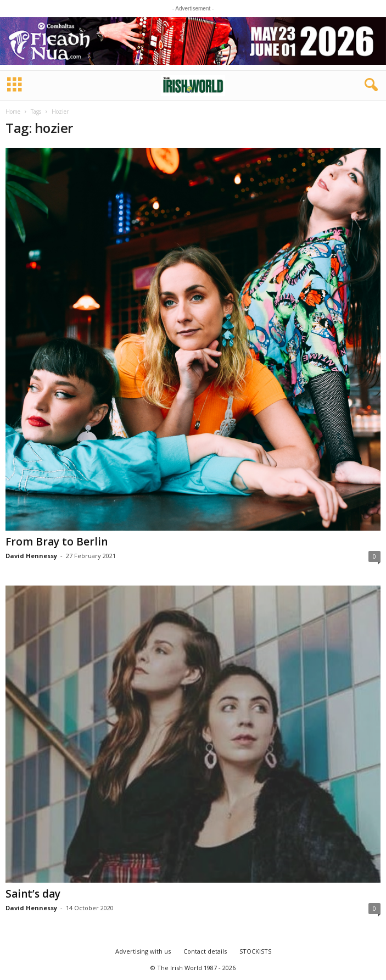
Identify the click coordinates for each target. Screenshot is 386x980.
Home (13, 112)
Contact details (205, 951)
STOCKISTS (255, 951)
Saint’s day (33, 894)
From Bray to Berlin (57, 542)
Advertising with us (143, 951)
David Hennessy (31, 556)
